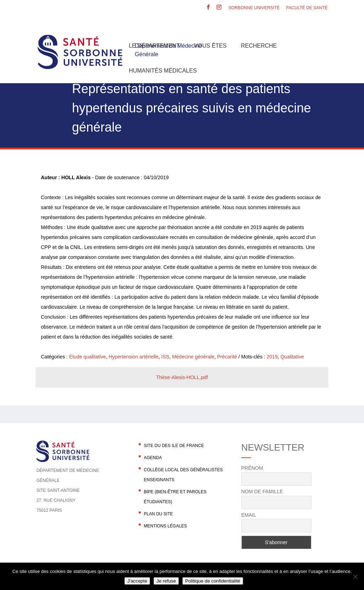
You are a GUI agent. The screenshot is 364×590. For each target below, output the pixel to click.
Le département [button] (154, 46)
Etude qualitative (87, 357)
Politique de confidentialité (213, 581)
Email (249, 515)
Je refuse (166, 581)
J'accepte (137, 581)
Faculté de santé (307, 8)
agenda (153, 458)
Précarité (227, 357)
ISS (165, 357)
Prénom (252, 468)
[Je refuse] (355, 576)
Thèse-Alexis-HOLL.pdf (182, 377)
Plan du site (158, 514)
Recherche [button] (259, 46)
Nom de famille (262, 491)
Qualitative (292, 357)
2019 (272, 357)
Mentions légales (165, 526)
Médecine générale (193, 357)
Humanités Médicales (163, 71)
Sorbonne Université (254, 8)
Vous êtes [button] (210, 46)
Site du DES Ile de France (174, 446)
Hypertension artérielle (134, 357)
